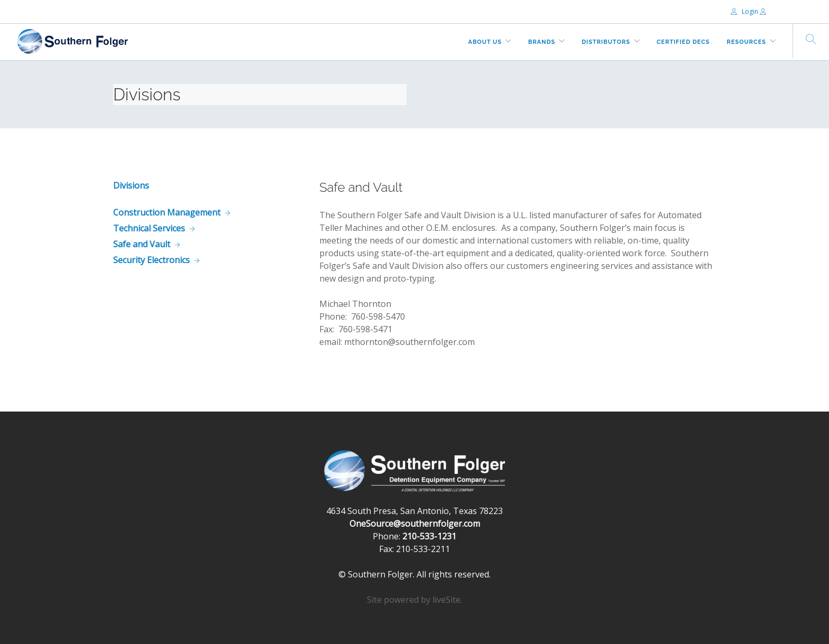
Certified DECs (683, 42)
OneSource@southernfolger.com (415, 524)
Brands (542, 42)
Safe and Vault (142, 244)
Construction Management (167, 212)
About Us (485, 42)
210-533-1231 (429, 536)
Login (745, 11)
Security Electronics (151, 260)
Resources (747, 42)
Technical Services (149, 228)
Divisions (131, 185)
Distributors (606, 42)
